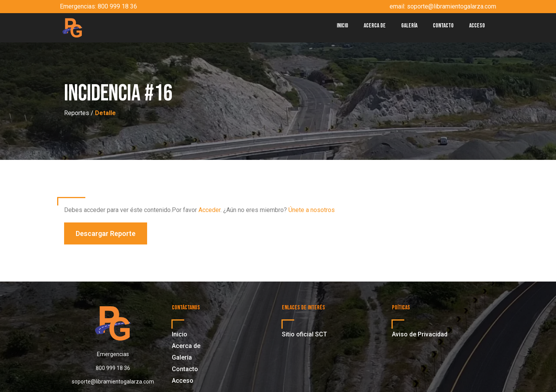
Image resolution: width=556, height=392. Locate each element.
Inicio (342, 26)
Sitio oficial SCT (304, 334)
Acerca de (375, 26)
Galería (409, 26)
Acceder (209, 210)
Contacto (443, 26)
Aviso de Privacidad (420, 334)
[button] (106, 233)
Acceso (477, 26)
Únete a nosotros (312, 210)
